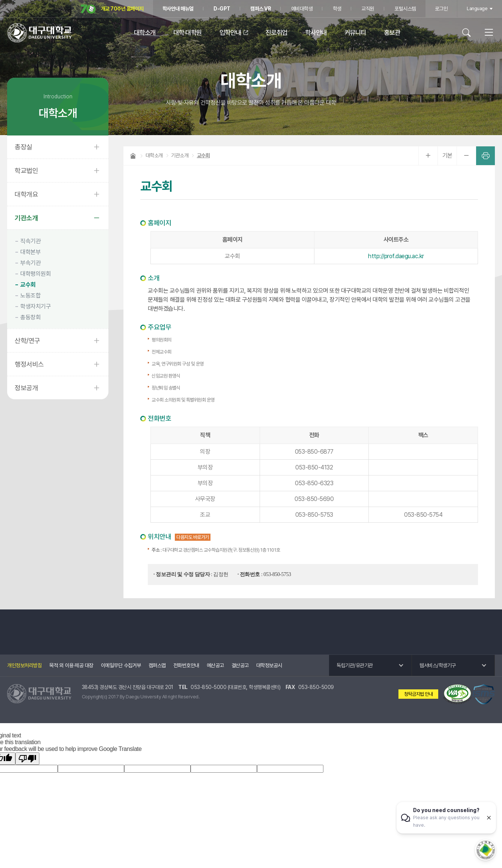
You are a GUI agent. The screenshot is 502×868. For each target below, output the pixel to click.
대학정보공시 (269, 665)
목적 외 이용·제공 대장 (71, 665)
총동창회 (30, 317)
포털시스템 (405, 9)
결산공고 (240, 665)
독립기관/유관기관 (355, 665)
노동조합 (30, 296)
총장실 (23, 147)
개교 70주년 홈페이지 (112, 9)
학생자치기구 (35, 306)
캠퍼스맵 (157, 665)
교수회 (28, 285)
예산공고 (215, 665)
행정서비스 (29, 364)
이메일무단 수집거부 (121, 665)
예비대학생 (302, 9)
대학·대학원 (188, 32)
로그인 (441, 9)
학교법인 (26, 171)
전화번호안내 (186, 665)
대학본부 (30, 252)
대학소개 (145, 32)
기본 (447, 156)
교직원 (368, 9)
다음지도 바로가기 (193, 537)
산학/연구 (27, 341)
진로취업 (277, 32)
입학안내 (230, 32)
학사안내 (316, 32)
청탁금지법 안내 (418, 694)
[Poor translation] (27, 759)
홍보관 (392, 32)
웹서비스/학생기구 (438, 665)
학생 (337, 9)
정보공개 (26, 388)
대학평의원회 (35, 274)
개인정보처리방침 (24, 665)
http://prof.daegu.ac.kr (396, 256)
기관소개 (26, 218)
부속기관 (30, 263)
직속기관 (30, 241)
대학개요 (26, 194)
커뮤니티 (355, 32)
